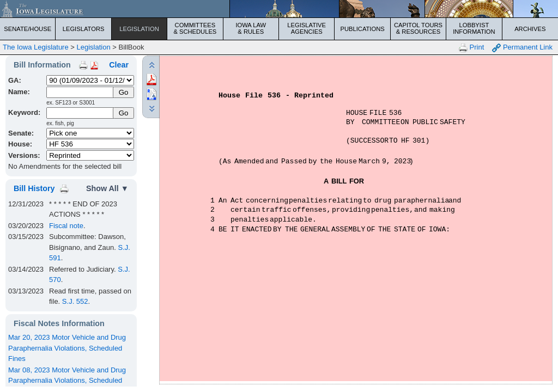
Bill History (34, 188)
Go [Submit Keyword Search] (124, 113)
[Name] (80, 92)
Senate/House (28, 29)
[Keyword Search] (80, 113)
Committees (195, 28)
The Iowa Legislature (36, 47)
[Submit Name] (123, 92)
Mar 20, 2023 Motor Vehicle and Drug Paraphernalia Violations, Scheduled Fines (67, 348)
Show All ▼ (107, 188)
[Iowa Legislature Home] (279, 9)
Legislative (307, 28)
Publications (362, 29)
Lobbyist (474, 28)
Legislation (139, 29)
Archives (530, 29)
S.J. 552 (75, 301)
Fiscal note (66, 226)
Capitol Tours (418, 28)
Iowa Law (251, 28)
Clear (119, 65)
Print (471, 48)
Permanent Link (522, 48)
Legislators (84, 29)
